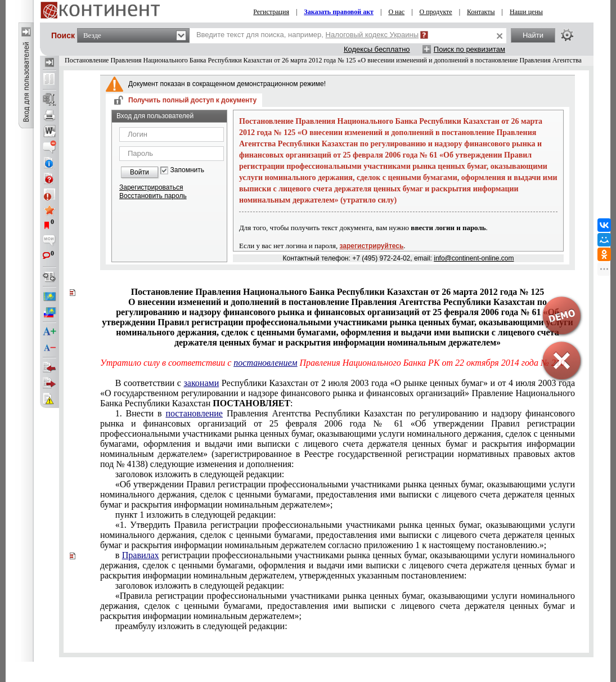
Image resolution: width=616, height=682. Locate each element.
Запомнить (187, 170)
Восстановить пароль (153, 196)
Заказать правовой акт (339, 12)
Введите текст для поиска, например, (307, 35)
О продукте (436, 12)
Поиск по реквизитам (469, 49)
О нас (396, 12)
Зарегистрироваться (151, 187)
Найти (533, 35)
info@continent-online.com (474, 258)
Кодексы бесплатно (377, 49)
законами (201, 383)
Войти (140, 172)
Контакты (481, 12)
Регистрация (271, 12)
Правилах (141, 555)
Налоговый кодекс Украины (372, 35)
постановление (194, 413)
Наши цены (526, 12)
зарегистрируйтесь (372, 246)
